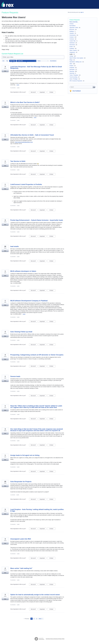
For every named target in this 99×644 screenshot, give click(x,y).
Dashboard (72, 43)
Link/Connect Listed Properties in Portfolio (26, 184)
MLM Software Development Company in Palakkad (29, 301)
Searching (72, 73)
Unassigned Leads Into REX (21, 539)
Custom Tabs (73, 41)
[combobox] (82, 87)
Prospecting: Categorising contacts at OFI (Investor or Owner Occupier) (37, 355)
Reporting (72, 71)
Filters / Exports (73, 50)
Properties (72, 68)
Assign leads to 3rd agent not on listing (25, 455)
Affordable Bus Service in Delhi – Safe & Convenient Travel (32, 135)
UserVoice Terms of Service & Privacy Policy (55, 639)
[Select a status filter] (43, 61)
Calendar (72, 33)
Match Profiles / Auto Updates (76, 58)
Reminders (72, 69)
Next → (41, 619)
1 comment (13, 495)
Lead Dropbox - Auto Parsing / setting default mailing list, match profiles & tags (37, 510)
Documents (72, 45)
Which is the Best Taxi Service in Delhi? (25, 102)
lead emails (15, 246)
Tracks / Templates (74, 75)
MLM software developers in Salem (23, 271)
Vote (5, 71)
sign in (82, 12)
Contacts (72, 37)
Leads (18, 88)
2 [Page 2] (34, 619)
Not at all (34, 92)
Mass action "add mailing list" (21, 568)
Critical (52, 92)
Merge (71, 60)
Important (43, 92)
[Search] (94, 87)
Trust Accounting (73, 77)
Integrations (72, 52)
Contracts (72, 39)
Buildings (72, 31)
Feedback (72, 49)
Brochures (72, 29)
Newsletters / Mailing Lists (76, 62)
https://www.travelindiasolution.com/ (24, 142)
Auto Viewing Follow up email (21, 332)
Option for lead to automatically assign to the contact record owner (35, 595)
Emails (71, 47)
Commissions (73, 35)
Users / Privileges (74, 79)
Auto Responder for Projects (21, 482)
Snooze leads (15, 376)
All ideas (72, 24)
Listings (71, 56)
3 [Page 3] (37, 619)
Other (71, 64)
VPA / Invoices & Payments (76, 81)
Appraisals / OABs (74, 28)
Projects (71, 66)
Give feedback (77, 91)
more (18, 85)
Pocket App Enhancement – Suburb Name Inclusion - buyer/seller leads (37, 220)
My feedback (53, 61)
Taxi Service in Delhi (18, 161)
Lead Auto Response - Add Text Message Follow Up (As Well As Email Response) (36, 67)
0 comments (13, 88)
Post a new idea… (74, 22)
